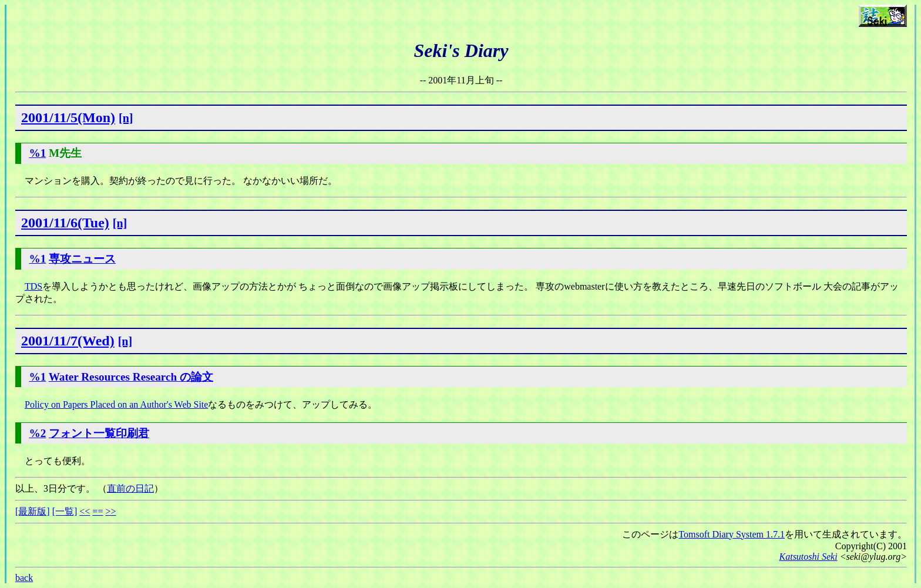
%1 (37, 153)
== (98, 511)
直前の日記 (130, 488)
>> (110, 511)
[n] (126, 118)
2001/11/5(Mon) (68, 117)
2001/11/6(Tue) (65, 223)
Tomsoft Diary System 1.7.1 (732, 534)
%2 (37, 433)
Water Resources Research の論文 (131, 377)
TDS (33, 286)
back (24, 578)
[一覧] (65, 511)
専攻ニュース (82, 259)
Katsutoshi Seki (809, 557)
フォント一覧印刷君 (99, 433)
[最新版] (33, 511)
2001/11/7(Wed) (68, 341)
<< (85, 511)
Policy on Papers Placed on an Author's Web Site (116, 404)
